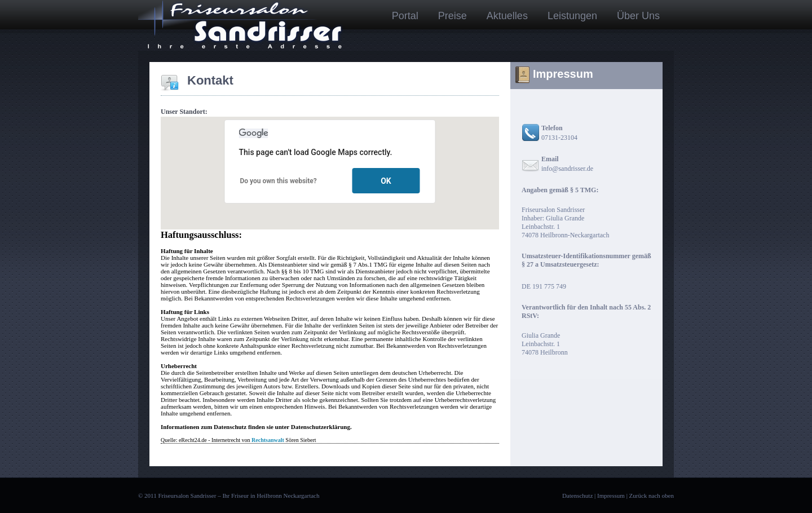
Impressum (611, 496)
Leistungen (572, 16)
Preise (453, 16)
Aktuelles (507, 16)
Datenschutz (577, 496)
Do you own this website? (279, 181)
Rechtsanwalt (268, 440)
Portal (405, 16)
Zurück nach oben (652, 496)
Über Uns (638, 16)
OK (386, 181)
